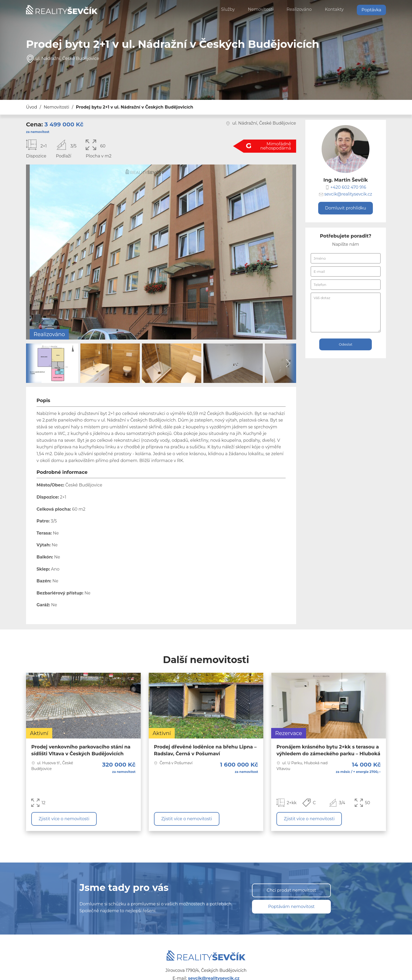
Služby (228, 9)
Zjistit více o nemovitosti (64, 819)
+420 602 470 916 (348, 187)
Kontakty (334, 9)
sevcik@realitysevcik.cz (348, 194)
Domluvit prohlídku (346, 208)
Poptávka (371, 10)
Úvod (32, 107)
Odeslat (346, 344)
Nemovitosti (261, 9)
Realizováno (299, 9)
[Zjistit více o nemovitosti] (83, 752)
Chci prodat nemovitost (291, 890)
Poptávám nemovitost (291, 907)
